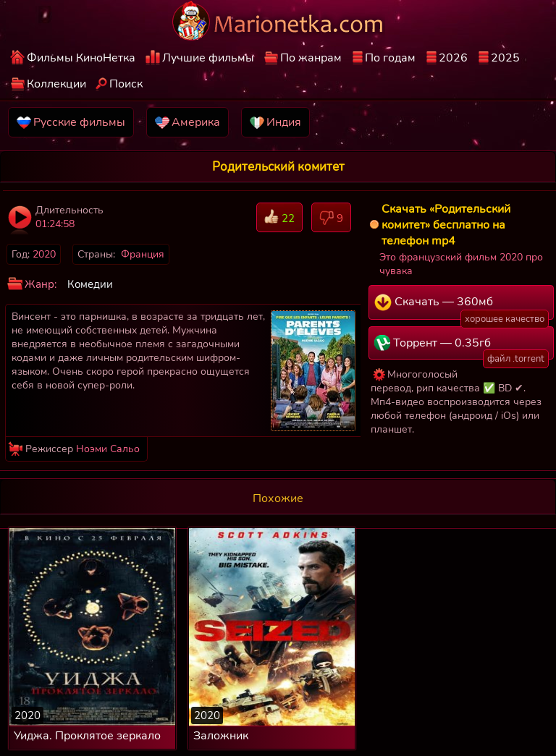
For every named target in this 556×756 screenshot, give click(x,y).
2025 (505, 58)
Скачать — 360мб (462, 307)
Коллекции (56, 84)
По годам (390, 58)
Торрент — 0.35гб (462, 347)
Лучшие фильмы (208, 58)
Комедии (90, 284)
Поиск (126, 84)
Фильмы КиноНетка (81, 58)
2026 (453, 58)
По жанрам (311, 58)
